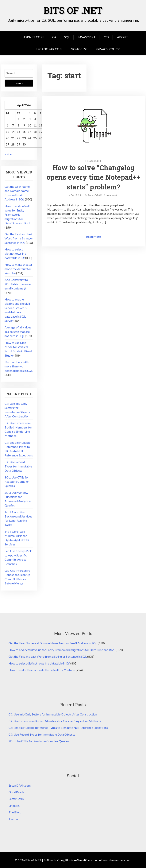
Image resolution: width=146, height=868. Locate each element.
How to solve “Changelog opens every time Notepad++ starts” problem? (93, 177)
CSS (106, 37)
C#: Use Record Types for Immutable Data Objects (18, 466)
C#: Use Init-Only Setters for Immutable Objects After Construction (53, 714)
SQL (67, 37)
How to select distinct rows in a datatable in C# (15, 254)
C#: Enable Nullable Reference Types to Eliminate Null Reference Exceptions (58, 728)
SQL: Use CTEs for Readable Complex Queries (17, 482)
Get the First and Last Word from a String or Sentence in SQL (19, 238)
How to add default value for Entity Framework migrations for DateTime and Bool (17, 215)
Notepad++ (94, 161)
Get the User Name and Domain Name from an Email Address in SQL (53, 643)
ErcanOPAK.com (49, 49)
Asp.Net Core (34, 37)
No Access (79, 49)
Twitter (13, 819)
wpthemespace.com (118, 860)
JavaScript (87, 37)
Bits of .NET (73, 10)
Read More (93, 236)
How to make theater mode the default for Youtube (18, 269)
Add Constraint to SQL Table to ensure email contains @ (18, 284)
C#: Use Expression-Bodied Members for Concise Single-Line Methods (55, 721)
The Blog (15, 812)
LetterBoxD (16, 799)
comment (111, 195)
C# (54, 37)
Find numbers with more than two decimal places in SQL (19, 366)
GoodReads (16, 792)
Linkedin (14, 806)
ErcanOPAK (95, 195)
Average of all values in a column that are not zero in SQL (18, 331)
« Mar (8, 154)
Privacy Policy (108, 49)
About (123, 37)
